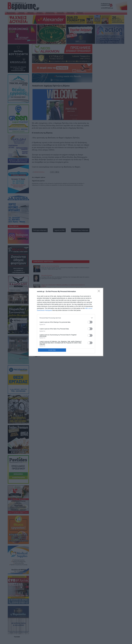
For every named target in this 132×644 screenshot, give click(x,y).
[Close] (99, 292)
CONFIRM (52, 350)
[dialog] (66, 322)
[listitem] (66, 318)
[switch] (90, 322)
